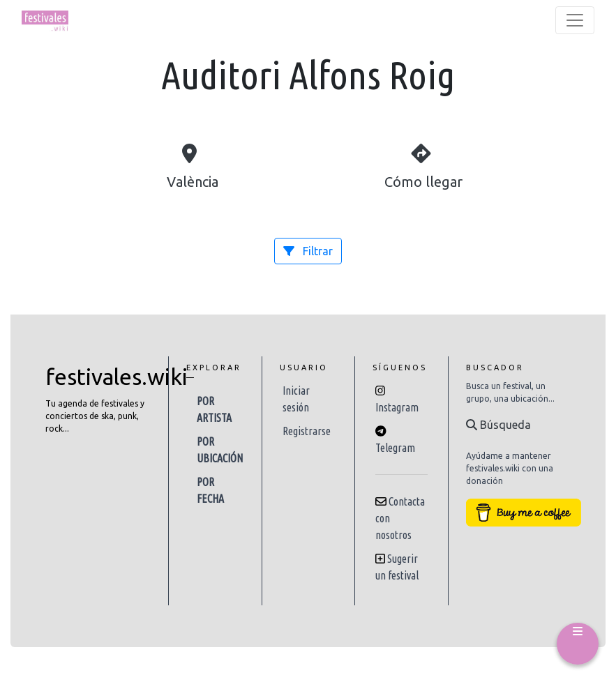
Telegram (395, 448)
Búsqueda (498, 425)
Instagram (397, 407)
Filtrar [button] (308, 251)
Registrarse (307, 431)
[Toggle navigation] (575, 20)
